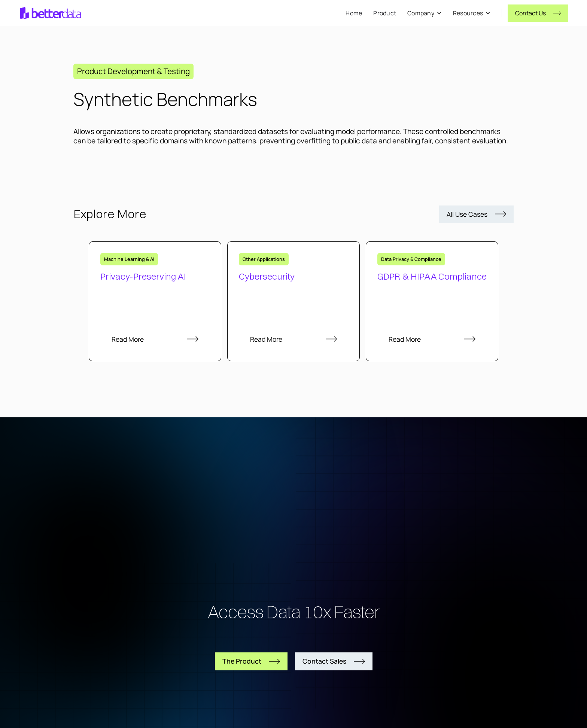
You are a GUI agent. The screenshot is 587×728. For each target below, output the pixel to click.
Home (354, 13)
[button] (425, 13)
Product (385, 13)
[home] (51, 13)
